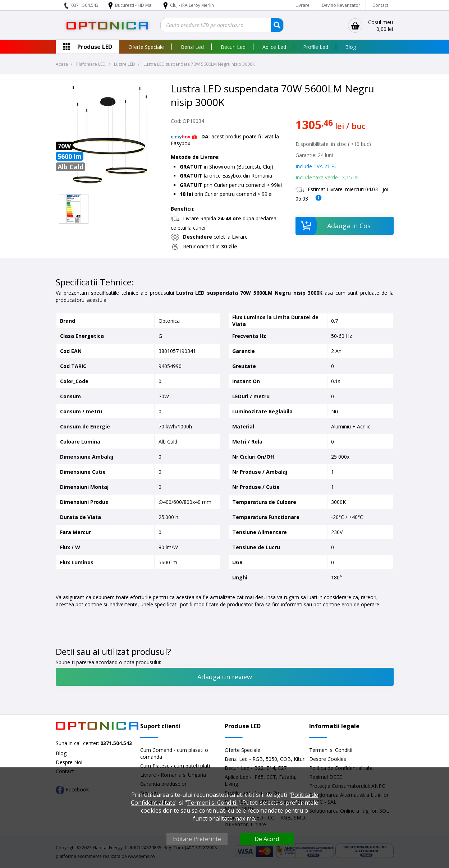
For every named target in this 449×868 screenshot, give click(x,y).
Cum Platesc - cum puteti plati (175, 766)
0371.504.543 (85, 5)
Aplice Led (274, 47)
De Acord (267, 839)
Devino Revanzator (341, 5)
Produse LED (95, 47)
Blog (351, 47)
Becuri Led (233, 47)
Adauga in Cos (333, 226)
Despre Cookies (328, 759)
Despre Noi (69, 762)
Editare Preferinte (197, 839)
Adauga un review (225, 677)
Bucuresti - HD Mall (135, 5)
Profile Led (316, 47)
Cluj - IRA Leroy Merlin (192, 5)
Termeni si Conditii (331, 750)
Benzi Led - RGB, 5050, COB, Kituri (265, 759)
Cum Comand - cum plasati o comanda (174, 753)
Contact (380, 5)
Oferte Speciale (146, 47)
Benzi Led (192, 47)
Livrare (303, 5)
